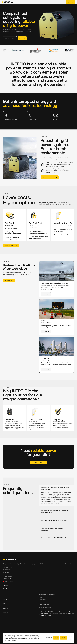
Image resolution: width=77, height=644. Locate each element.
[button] (49, 638)
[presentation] (49, 621)
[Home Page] (7, 2)
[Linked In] (4, 589)
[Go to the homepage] (9, 560)
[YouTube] (6, 589)
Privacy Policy (37, 639)
